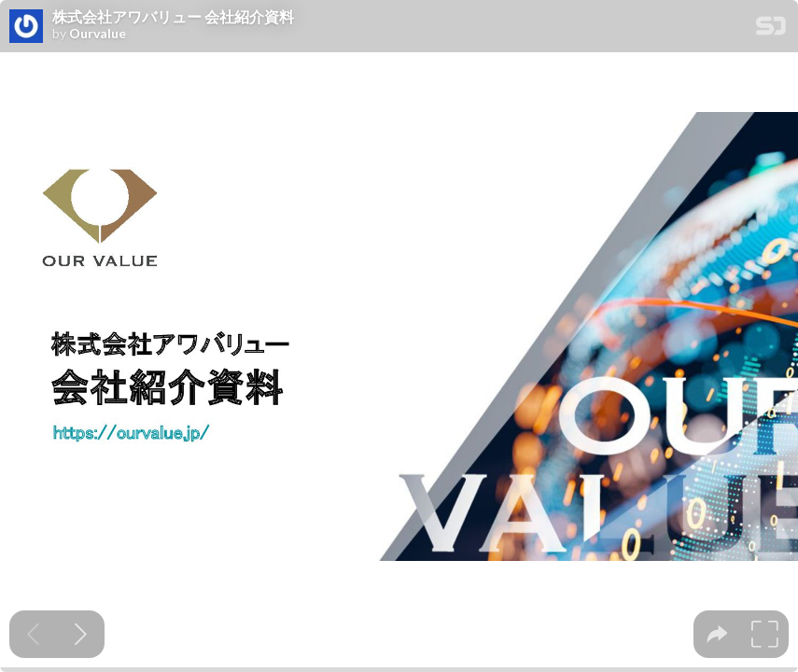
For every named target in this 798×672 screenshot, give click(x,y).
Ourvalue (98, 34)
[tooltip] (717, 634)
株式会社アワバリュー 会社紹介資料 (173, 17)
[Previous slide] (33, 634)
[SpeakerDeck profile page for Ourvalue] (26, 27)
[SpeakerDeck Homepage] (771, 29)
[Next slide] (81, 634)
